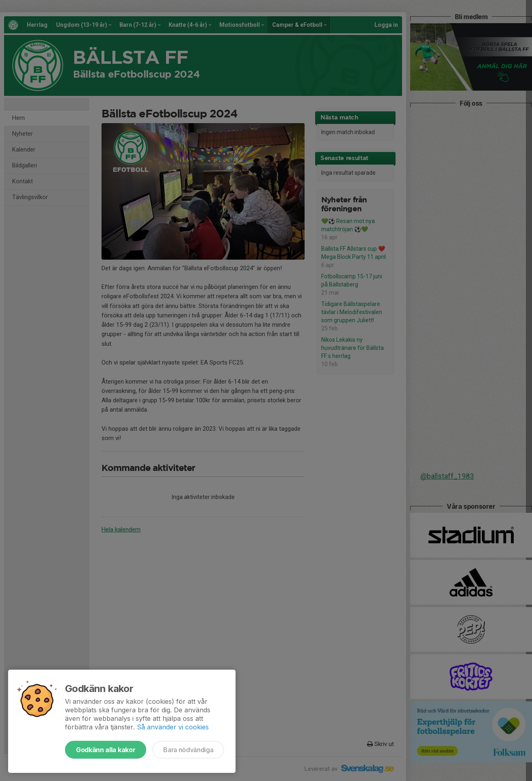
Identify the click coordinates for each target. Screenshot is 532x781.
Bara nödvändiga (188, 750)
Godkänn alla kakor (106, 750)
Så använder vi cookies (173, 727)
